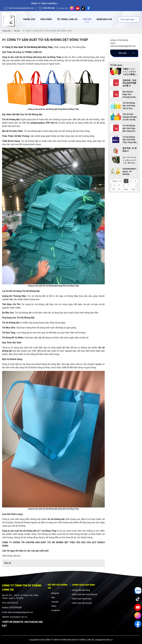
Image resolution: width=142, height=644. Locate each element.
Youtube (55, 602)
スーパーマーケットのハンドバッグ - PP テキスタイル (130, 160)
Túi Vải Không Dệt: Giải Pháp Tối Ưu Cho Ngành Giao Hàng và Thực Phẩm (129, 106)
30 (114, 189)
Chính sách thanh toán (82, 599)
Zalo (53, 597)
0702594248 (15, 608)
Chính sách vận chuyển (82, 603)
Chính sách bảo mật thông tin (85, 594)
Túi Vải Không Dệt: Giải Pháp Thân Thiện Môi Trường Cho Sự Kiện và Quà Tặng (130, 140)
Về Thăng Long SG (67, 19)
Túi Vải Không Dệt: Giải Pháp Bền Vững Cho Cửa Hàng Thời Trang (129, 129)
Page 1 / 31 (117, 181)
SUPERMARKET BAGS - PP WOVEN (130, 172)
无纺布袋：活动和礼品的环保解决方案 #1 (129, 83)
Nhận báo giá (104, 19)
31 (119, 189)
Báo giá (123, 53)
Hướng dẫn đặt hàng (81, 590)
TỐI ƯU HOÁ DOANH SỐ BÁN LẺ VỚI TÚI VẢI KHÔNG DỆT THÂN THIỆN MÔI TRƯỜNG (130, 117)
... (133, 185)
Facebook (55, 610)
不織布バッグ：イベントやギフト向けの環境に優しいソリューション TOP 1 (129, 72)
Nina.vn (109, 640)
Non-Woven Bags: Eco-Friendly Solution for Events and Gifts (130, 95)
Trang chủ (29, 19)
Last (133, 189)
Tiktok (54, 606)
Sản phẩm (46, 19)
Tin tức (87, 19)
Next (126, 189)
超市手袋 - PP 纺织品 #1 (130, 150)
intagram (55, 593)
